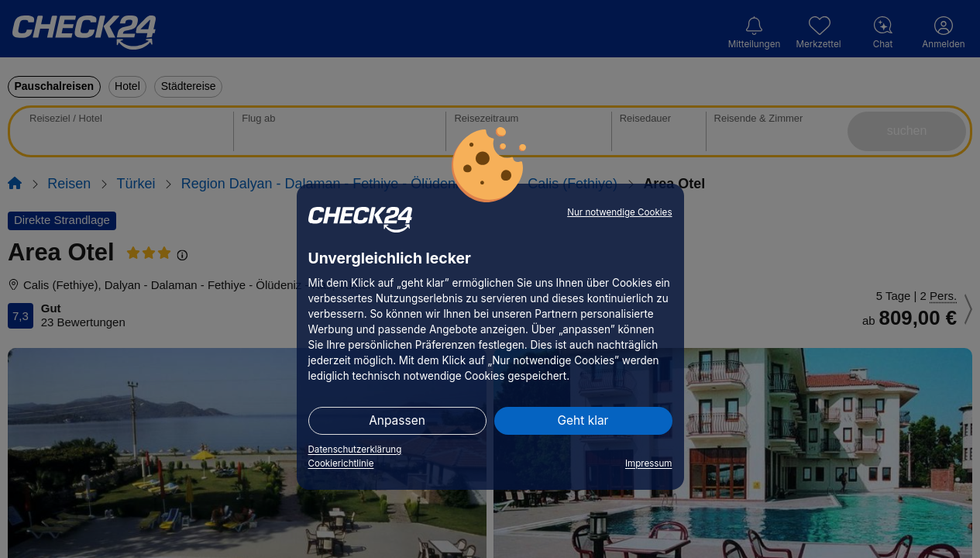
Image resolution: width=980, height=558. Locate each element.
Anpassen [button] (397, 420)
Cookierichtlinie (341, 463)
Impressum (649, 463)
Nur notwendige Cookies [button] (619, 212)
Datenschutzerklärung (355, 449)
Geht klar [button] (583, 420)
